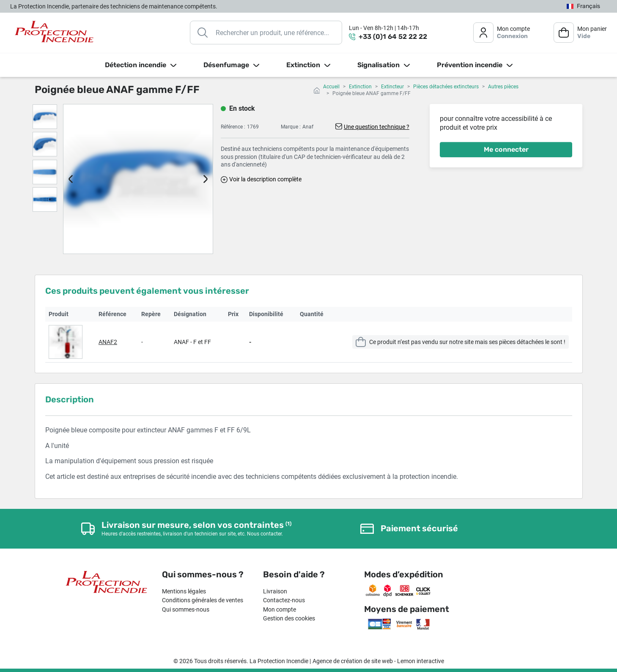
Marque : (291, 127)
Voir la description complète (265, 179)
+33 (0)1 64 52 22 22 (393, 37)
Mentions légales (184, 591)
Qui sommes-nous (186, 609)
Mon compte (280, 609)
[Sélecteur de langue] (583, 7)
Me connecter (506, 149)
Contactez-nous (284, 600)
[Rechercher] (266, 33)
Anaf (308, 127)
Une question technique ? (377, 127)
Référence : (233, 127)
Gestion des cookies (289, 618)
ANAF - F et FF (192, 342)
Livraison (275, 591)
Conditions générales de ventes (203, 600)
